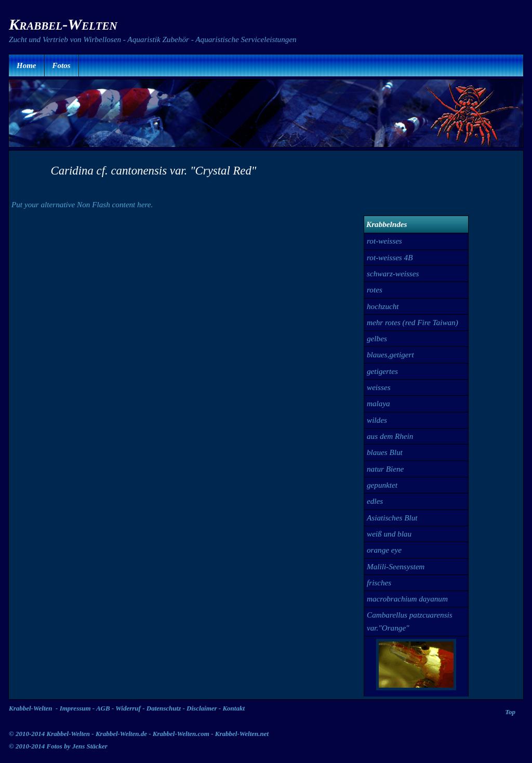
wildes (377, 420)
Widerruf (128, 708)
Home (26, 65)
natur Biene (385, 469)
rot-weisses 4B (390, 257)
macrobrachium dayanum (407, 599)
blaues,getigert (390, 354)
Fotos (62, 65)
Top (510, 712)
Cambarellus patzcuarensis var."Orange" (410, 621)
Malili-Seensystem (396, 566)
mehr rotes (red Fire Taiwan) (413, 322)
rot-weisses (384, 241)
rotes (375, 290)
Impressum (75, 708)
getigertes (382, 371)
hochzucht (383, 306)
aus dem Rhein (390, 436)
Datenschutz (164, 708)
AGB (103, 708)
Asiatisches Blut (392, 518)
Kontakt (234, 708)
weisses (379, 387)
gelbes (377, 338)
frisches (379, 583)
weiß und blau (389, 534)
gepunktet (382, 485)
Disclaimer (202, 708)
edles (375, 501)
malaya (378, 403)
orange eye (384, 550)
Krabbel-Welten (31, 708)
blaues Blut (385, 452)
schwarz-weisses (393, 273)
